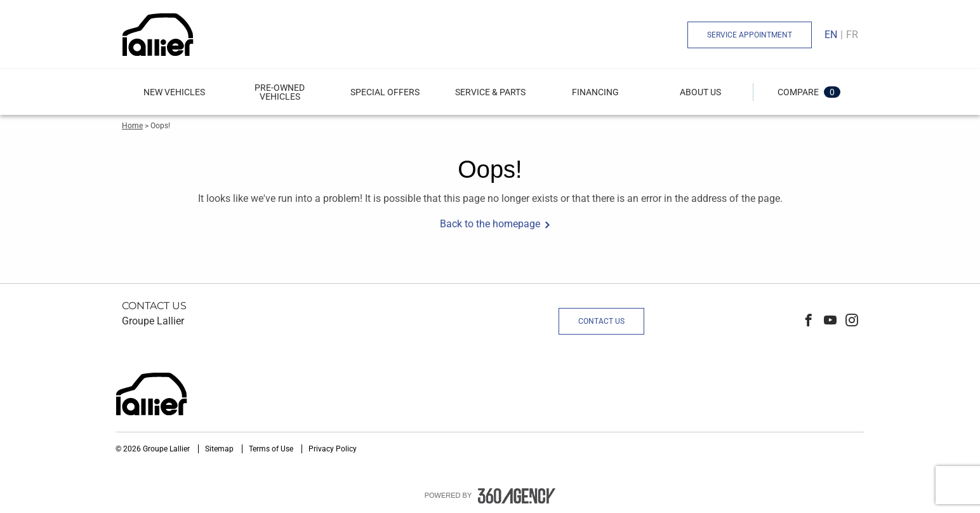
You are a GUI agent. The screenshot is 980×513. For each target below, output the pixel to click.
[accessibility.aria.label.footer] (517, 496)
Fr (852, 35)
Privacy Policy (333, 449)
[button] (174, 92)
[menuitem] (175, 92)
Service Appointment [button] (750, 35)
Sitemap (220, 449)
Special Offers (385, 92)
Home (132, 126)
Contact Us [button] (601, 321)
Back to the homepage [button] (490, 224)
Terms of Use (272, 449)
